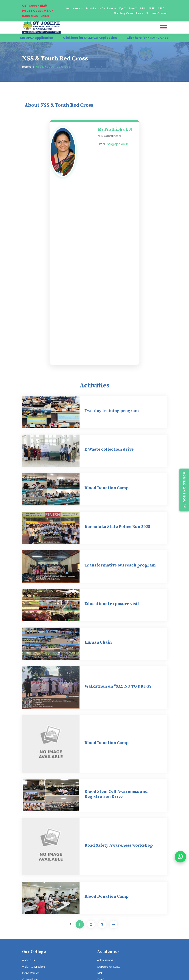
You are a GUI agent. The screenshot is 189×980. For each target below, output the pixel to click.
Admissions (105, 960)
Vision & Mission (33, 967)
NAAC (133, 8)
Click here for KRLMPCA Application (30, 38)
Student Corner (157, 13)
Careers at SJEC (109, 967)
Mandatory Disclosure (101, 8)
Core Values (31, 973)
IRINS (100, 973)
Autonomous (74, 8)
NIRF (152, 8)
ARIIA (161, 8)
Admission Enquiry (184, 490)
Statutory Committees (128, 13)
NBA (143, 8)
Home (27, 67)
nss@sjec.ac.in (118, 144)
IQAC (122, 8)
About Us (29, 960)
